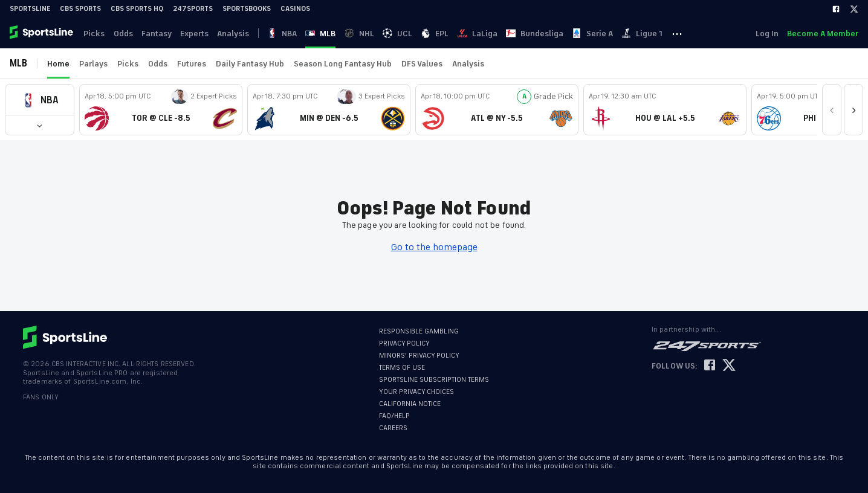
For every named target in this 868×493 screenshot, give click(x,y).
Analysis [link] (238, 34)
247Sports (193, 9)
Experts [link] (199, 34)
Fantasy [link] (160, 34)
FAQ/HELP (394, 416)
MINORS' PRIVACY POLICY (419, 356)
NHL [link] (368, 34)
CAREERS (393, 428)
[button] (40, 100)
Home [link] (58, 64)
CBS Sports (80, 9)
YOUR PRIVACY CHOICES (416, 392)
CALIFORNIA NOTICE (410, 404)
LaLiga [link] (490, 34)
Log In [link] (766, 34)
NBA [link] (289, 34)
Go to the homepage (434, 247)
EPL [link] (446, 34)
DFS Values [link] (422, 64)
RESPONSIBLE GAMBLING (419, 331)
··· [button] (693, 33)
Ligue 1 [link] (658, 34)
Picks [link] (95, 34)
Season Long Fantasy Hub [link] (343, 64)
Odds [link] (125, 34)
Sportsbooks (247, 9)
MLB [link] (329, 34)
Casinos (295, 9)
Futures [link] (192, 64)
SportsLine (30, 9)
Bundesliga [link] (548, 34)
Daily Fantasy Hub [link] (250, 64)
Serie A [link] (607, 34)
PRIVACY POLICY (404, 343)
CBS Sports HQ (137, 9)
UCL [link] (408, 34)
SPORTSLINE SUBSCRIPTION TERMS (434, 380)
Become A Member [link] (823, 34)
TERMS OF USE (402, 368)
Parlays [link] (93, 64)
